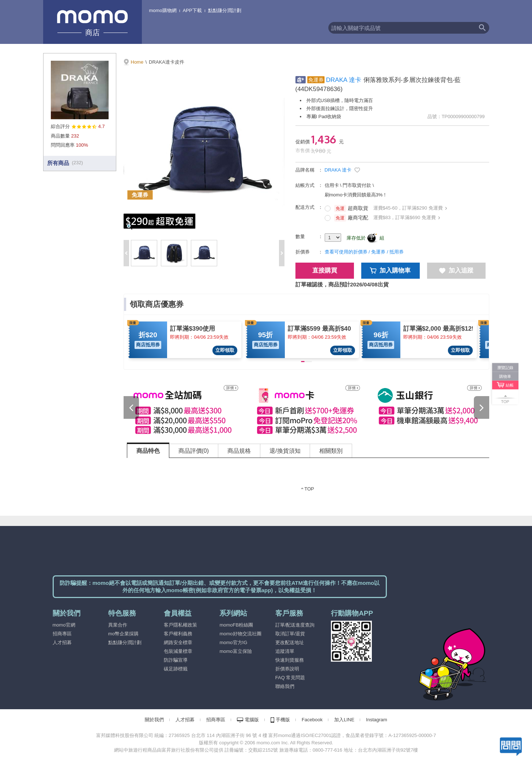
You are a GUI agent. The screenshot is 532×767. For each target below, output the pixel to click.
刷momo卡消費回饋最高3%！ (356, 195)
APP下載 (192, 10)
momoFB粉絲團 (236, 625)
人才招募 (62, 642)
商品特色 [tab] (148, 451)
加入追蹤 (456, 270)
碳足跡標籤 (176, 669)
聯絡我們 (285, 686)
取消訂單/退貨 (290, 634)
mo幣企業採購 (123, 634)
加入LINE (344, 720)
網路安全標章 (178, 642)
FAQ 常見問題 (290, 678)
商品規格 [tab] (239, 451)
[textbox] (402, 28)
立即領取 (225, 350)
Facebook (312, 720)
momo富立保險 (235, 651)
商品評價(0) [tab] (194, 451)
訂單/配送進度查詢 (295, 625)
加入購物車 (390, 270)
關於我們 (154, 720)
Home (137, 62)
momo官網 (64, 625)
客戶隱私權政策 (180, 625)
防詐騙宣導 (176, 660)
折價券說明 (287, 669)
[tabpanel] (308, 480)
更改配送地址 (290, 642)
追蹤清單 (285, 651)
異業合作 (118, 625)
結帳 (510, 385)
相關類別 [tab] (331, 451)
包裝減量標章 (178, 651)
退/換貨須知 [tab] (285, 451)
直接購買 (325, 270)
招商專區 (62, 634)
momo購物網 (163, 10)
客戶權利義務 (178, 634)
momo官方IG (233, 642)
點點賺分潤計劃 (225, 10)
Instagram (377, 720)
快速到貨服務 (290, 660)
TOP (310, 489)
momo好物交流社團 (240, 634)
